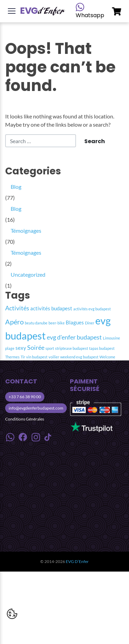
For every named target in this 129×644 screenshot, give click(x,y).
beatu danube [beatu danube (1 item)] (36, 323)
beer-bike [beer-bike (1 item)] (57, 323)
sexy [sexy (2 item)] (21, 348)
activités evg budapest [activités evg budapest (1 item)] (92, 309)
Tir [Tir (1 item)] (23, 357)
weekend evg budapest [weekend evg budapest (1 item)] (79, 357)
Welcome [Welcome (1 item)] (107, 357)
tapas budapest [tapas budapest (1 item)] (102, 348)
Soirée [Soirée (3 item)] (36, 348)
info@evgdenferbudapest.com (36, 408)
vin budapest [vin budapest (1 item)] (37, 357)
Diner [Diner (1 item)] (90, 323)
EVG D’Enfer (77, 561)
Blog (16, 187)
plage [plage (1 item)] (10, 348)
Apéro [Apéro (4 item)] (14, 322)
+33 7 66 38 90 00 (25, 397)
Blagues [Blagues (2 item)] (75, 322)
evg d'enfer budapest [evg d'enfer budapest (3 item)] (74, 337)
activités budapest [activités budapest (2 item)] (51, 308)
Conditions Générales (25, 419)
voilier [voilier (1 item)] (54, 357)
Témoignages (26, 231)
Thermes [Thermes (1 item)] (12, 357)
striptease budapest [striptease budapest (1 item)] (72, 348)
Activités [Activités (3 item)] (17, 308)
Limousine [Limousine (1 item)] (111, 338)
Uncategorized (28, 274)
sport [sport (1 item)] (50, 348)
